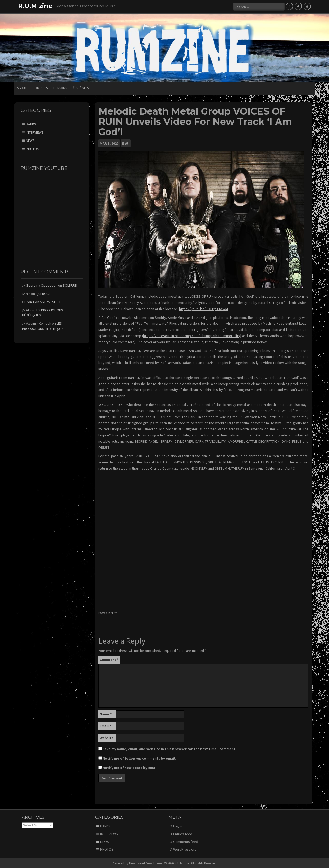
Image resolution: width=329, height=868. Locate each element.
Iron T (30, 302)
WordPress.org (185, 849)
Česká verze (82, 88)
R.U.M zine (35, 6)
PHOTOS (33, 148)
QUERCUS (43, 293)
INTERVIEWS (35, 132)
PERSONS (60, 88)
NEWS (115, 612)
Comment (109, 659)
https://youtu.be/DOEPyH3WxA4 (204, 309)
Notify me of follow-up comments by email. (139, 758)
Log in (178, 826)
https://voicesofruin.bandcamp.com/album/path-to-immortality (192, 335)
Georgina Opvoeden (42, 285)
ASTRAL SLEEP (51, 302)
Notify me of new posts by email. (130, 767)
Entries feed (183, 833)
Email (105, 726)
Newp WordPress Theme (146, 863)
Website (107, 738)
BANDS (31, 124)
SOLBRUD (70, 285)
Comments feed (186, 841)
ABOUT (22, 88)
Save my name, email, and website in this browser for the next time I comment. (170, 749)
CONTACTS (40, 88)
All (127, 143)
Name (106, 714)
